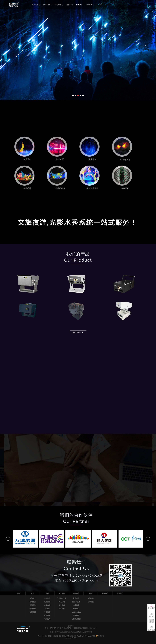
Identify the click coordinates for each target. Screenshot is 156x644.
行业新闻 (91, 602)
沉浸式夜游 (76, 602)
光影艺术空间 (76, 619)
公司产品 (59, 5)
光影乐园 (33, 612)
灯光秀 (47, 609)
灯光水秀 (76, 598)
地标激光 (47, 619)
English (99, 5)
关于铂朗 (90, 5)
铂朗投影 (33, 609)
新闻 (91, 593)
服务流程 (62, 605)
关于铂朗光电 (62, 598)
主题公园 (76, 616)
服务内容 (48, 5)
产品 (33, 593)
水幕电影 (47, 605)
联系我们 (62, 609)
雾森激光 (47, 616)
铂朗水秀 (33, 602)
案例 (47, 593)
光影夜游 (47, 602)
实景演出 (47, 612)
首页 (18, 593)
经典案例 (36, 5)
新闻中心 (79, 5)
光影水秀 (47, 598)
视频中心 (70, 5)
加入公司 (62, 602)
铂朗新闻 (91, 598)
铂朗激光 (33, 598)
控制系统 (33, 605)
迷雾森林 (76, 609)
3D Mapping (76, 612)
